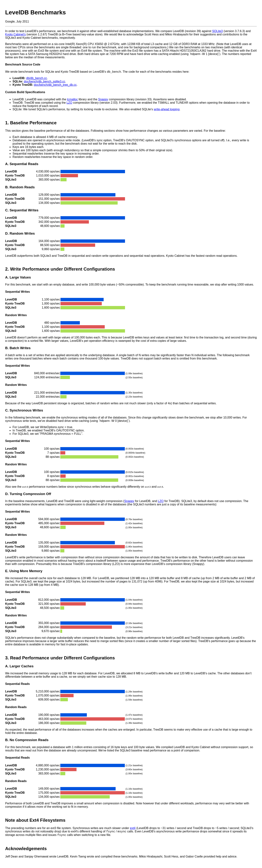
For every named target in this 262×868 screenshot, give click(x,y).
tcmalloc (72, 100)
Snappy (103, 100)
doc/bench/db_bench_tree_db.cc (55, 85)
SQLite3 (217, 31)
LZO (69, 103)
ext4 (133, 829)
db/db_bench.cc (37, 79)
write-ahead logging (167, 110)
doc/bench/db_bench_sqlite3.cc (44, 82)
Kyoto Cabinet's (15, 34)
